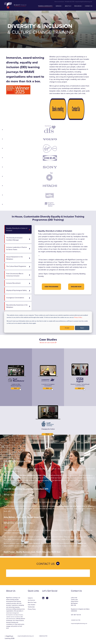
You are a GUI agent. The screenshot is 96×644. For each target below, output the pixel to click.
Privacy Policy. (78, 317)
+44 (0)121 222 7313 (69, 2)
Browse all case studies (48, 343)
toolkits (64, 91)
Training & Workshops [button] (45, 6)
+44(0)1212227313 (43, 636)
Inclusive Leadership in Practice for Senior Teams (18, 248)
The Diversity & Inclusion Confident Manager (18, 239)
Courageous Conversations (18, 298)
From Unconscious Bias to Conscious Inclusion (18, 275)
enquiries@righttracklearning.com (84, 2)
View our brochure (59, 2)
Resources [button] (78, 6)
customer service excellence (13, 617)
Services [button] (58, 6)
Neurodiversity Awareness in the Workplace (18, 306)
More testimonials (10, 492)
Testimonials (31, 607)
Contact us (89, 6)
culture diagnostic (75, 91)
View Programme (51, 287)
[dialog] (48, 322)
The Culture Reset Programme (18, 266)
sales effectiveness (11, 619)
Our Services (31, 600)
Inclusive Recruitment (18, 283)
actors (83, 88)
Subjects (30, 598)
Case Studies (31, 605)
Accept (67, 328)
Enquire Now (76, 287)
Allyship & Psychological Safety (18, 290)
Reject (82, 328)
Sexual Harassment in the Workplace (18, 258)
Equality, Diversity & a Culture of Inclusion (18, 229)
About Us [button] (68, 6)
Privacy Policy (32, 609)
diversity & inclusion (18, 615)
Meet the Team (32, 602)
